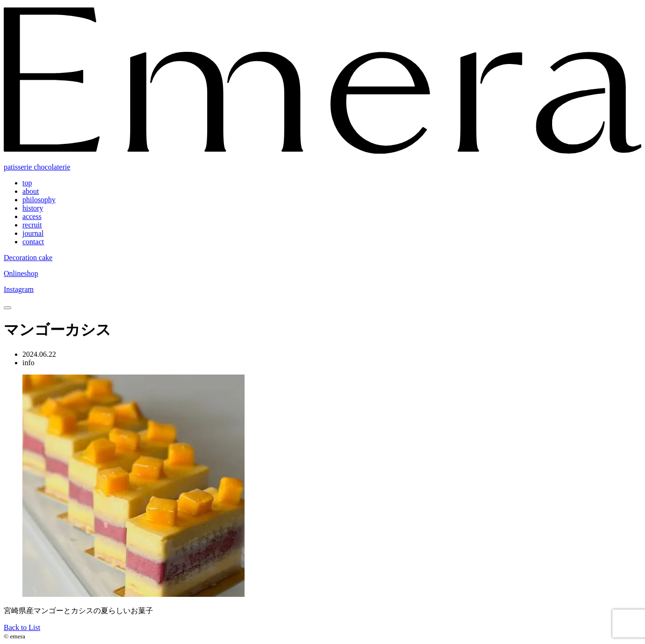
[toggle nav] (7, 308)
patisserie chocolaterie (37, 167)
